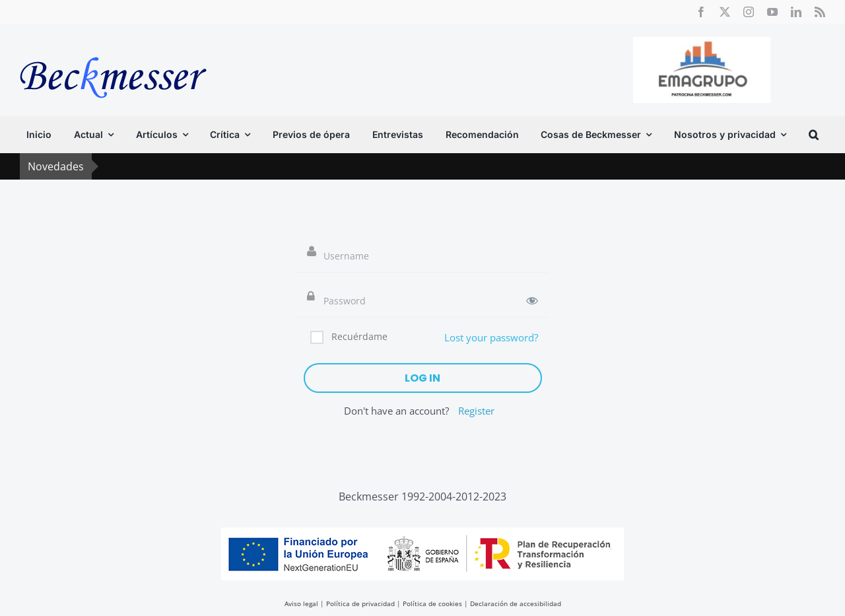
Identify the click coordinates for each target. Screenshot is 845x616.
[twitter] (725, 12)
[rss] (820, 12)
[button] (814, 135)
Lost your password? (491, 337)
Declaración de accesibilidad (516, 603)
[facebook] (701, 12)
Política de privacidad (360, 603)
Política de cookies (432, 603)
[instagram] (749, 12)
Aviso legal (301, 603)
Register (476, 411)
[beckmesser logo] (113, 48)
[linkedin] (796, 12)
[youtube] (772, 12)
